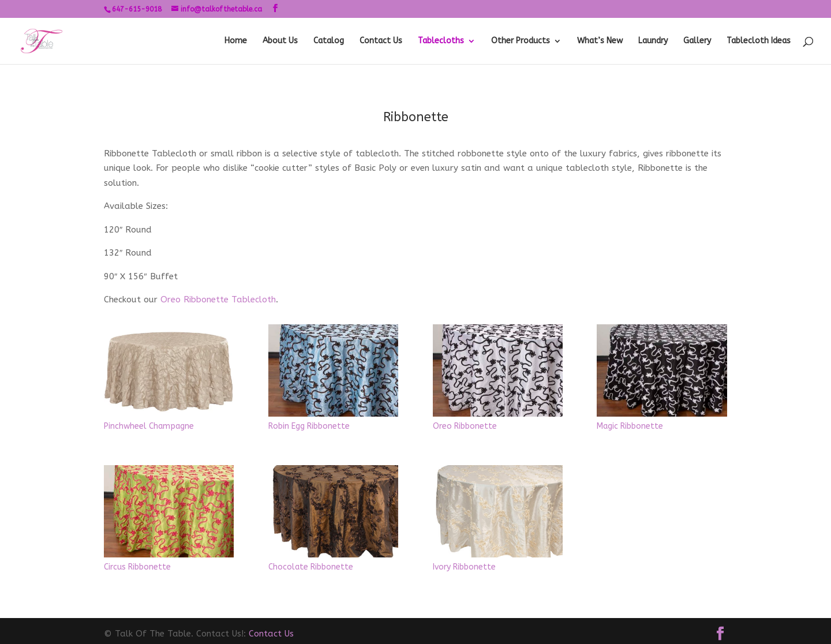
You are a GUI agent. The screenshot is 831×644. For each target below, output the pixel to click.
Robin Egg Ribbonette (309, 426)
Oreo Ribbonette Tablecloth (218, 299)
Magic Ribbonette (630, 426)
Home (236, 41)
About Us (280, 41)
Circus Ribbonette (137, 567)
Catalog (329, 41)
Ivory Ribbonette (464, 567)
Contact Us (381, 41)
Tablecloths (441, 41)
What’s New (600, 41)
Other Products (521, 41)
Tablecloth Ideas (759, 41)
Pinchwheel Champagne (149, 426)
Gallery (697, 41)
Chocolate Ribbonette (311, 567)
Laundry (653, 41)
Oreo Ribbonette (465, 426)
